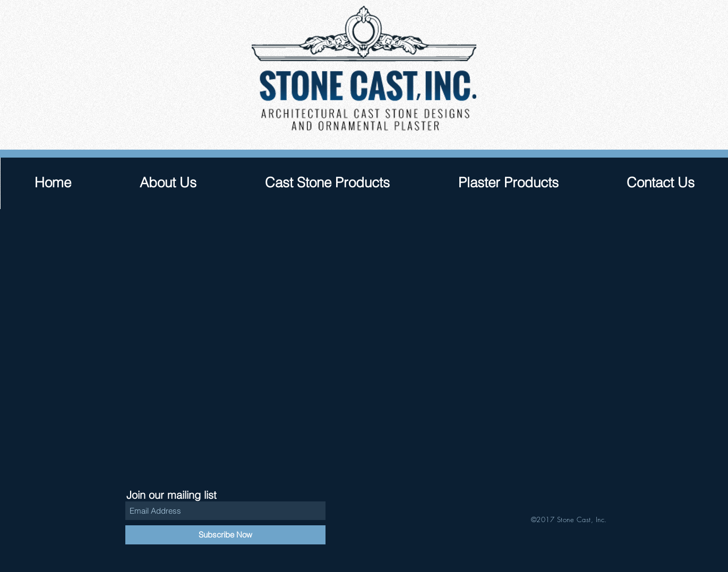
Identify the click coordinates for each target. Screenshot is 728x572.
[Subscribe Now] (225, 535)
